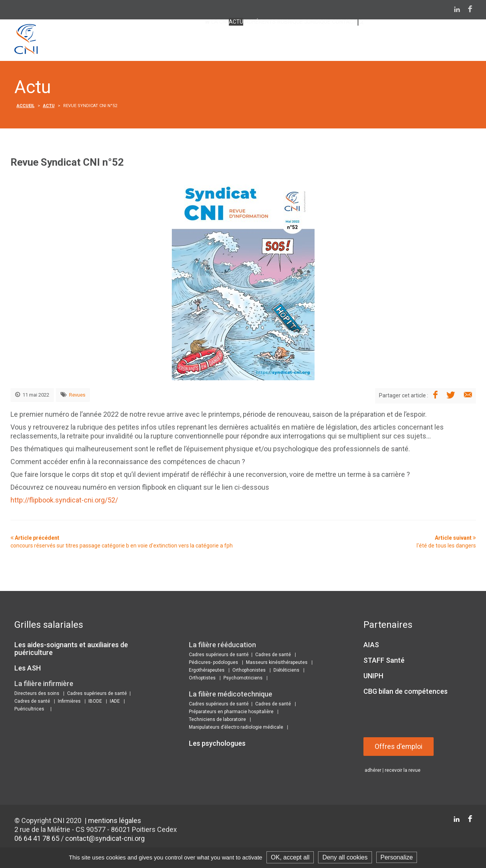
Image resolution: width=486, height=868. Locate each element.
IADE (115, 702)
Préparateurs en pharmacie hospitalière (231, 713)
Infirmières (69, 702)
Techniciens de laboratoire (217, 721)
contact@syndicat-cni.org (105, 839)
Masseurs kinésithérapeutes (277, 664)
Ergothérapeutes (207, 671)
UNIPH (373, 677)
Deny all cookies (345, 857)
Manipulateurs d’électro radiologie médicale (236, 728)
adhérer (373, 771)
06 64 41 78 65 (37, 839)
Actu (168, 42)
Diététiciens (286, 671)
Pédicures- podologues (214, 664)
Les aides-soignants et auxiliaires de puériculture (71, 650)
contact (325, 42)
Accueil (26, 107)
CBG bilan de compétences (406, 692)
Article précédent (122, 543)
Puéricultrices (29, 710)
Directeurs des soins (37, 695)
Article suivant (446, 543)
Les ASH (28, 669)
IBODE (95, 702)
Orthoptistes (202, 679)
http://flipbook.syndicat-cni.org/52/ (64, 501)
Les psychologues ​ (218, 744)
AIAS (371, 646)
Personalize (397, 857)
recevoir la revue (403, 771)
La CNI (138, 42)
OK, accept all (290, 857)
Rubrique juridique (268, 42)
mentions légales (115, 822)
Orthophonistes (249, 671)
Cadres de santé (32, 702)
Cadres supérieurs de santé (97, 695)
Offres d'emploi (399, 748)
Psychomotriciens (243, 679)
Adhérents (206, 42)
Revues (77, 396)
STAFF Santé (384, 661)
